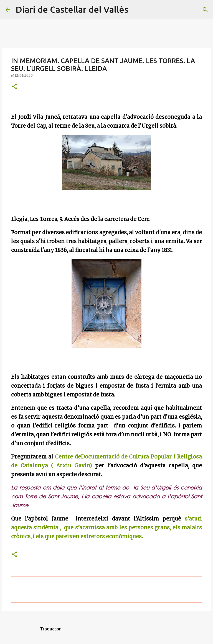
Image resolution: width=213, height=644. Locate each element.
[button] (14, 87)
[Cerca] (136, 10)
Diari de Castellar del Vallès (72, 9)
